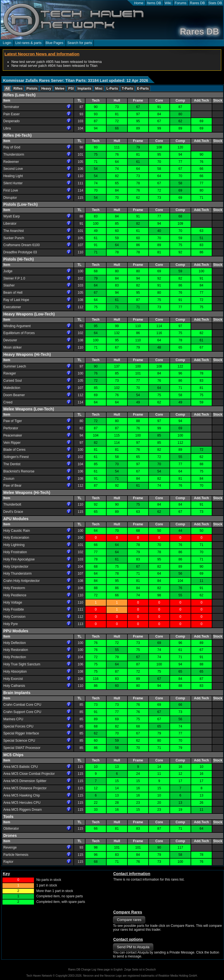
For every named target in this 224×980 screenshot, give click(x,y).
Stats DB (215, 3)
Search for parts (80, 43)
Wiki (168, 3)
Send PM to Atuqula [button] (133, 947)
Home (139, 3)
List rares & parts (28, 43)
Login (7, 43)
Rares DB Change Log (82, 970)
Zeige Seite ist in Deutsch (140, 970)
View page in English (110, 970)
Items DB (154, 3)
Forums (181, 3)
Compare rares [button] (129, 920)
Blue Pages (55, 43)
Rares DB (197, 3)
